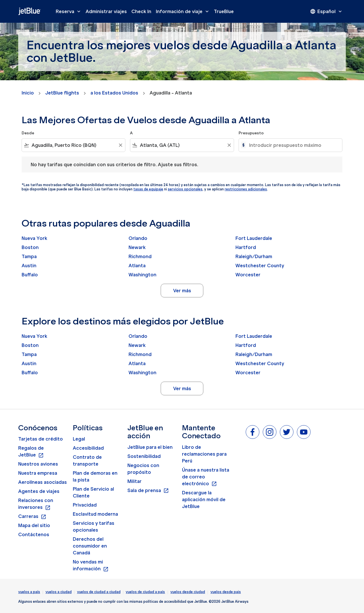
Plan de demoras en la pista (95, 476)
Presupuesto (251, 133)
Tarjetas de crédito (41, 439)
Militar (135, 481)
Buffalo (30, 275)
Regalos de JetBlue (31, 452)
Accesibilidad (88, 448)
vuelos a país (29, 592)
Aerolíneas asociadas (43, 482)
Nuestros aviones (38, 464)
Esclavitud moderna (95, 514)
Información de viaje (184, 11)
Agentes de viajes (39, 491)
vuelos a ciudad (59, 592)
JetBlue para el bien (150, 447)
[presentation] (326, 11)
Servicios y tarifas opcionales (94, 526)
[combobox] (74, 145)
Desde (28, 133)
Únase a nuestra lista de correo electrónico (206, 477)
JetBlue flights (62, 93)
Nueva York (34, 238)
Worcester (248, 275)
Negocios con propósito (143, 469)
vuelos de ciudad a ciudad (99, 592)
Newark (137, 247)
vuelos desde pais (226, 592)
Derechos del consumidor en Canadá (90, 546)
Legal (79, 439)
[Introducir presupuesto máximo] (293, 145)
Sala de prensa (148, 491)
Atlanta (137, 266)
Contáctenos (34, 534)
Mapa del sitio (34, 525)
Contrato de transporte (87, 460)
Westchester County (260, 266)
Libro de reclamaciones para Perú (204, 454)
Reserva (70, 11)
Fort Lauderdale (254, 238)
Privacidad (85, 505)
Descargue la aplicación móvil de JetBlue (204, 499)
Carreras (32, 517)
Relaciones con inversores (36, 504)
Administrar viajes (106, 11)
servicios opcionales (185, 189)
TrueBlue (224, 11)
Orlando (138, 238)
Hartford (246, 247)
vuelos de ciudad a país (145, 592)
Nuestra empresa (38, 473)
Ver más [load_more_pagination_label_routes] (182, 291)
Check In (141, 11)
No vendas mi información (91, 565)
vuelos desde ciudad (188, 592)
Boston (30, 247)
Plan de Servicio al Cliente (93, 492)
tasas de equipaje (148, 189)
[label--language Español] (326, 11)
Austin (29, 266)
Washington (142, 275)
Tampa (29, 256)
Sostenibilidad (144, 456)
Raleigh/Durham (254, 256)
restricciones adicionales (246, 189)
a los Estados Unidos (114, 93)
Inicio (28, 93)
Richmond (140, 256)
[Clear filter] (120, 145)
